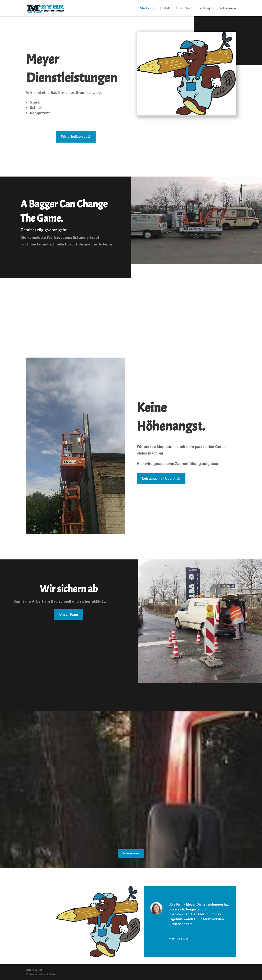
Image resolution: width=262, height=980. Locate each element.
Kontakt (165, 8)
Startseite (147, 8)
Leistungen (206, 8)
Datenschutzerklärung (42, 974)
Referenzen (228, 8)
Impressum (34, 970)
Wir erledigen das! (76, 137)
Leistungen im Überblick (161, 479)
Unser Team (185, 8)
